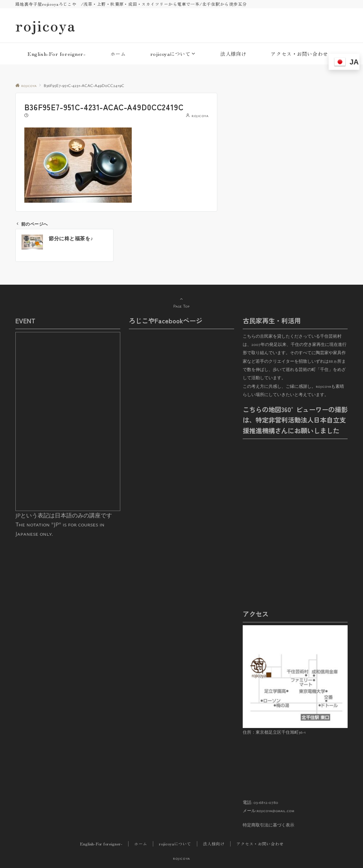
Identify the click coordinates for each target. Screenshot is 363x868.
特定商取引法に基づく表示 (268, 825)
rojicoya (45, 25)
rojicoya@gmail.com (275, 811)
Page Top (181, 302)
